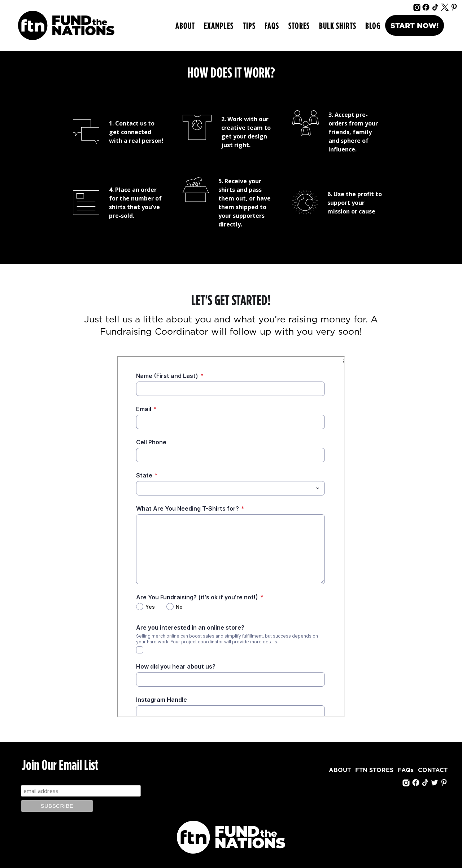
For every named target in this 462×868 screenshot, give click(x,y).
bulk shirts (338, 25)
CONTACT (433, 770)
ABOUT (185, 25)
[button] (219, 26)
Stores (299, 25)
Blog (373, 25)
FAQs (272, 25)
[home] (66, 25)
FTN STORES (374, 770)
